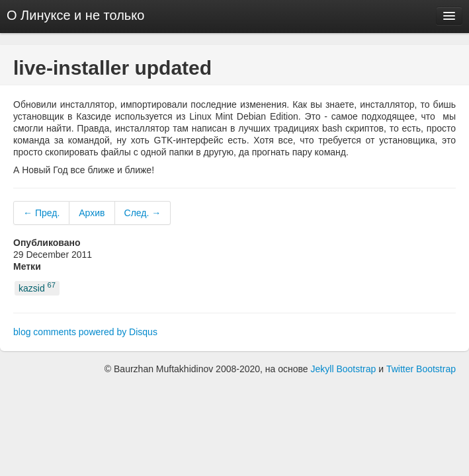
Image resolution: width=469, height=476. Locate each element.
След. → (143, 213)
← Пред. (41, 213)
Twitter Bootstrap (421, 369)
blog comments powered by (85, 332)
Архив (92, 213)
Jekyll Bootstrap (344, 369)
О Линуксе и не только (75, 15)
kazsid (37, 287)
